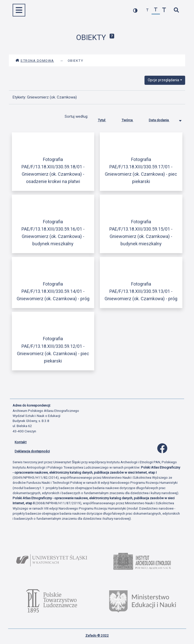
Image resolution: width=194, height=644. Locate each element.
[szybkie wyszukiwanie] (176, 10)
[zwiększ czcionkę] (164, 10)
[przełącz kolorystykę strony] (135, 10)
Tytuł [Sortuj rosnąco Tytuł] (106, 119)
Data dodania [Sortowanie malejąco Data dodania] (163, 119)
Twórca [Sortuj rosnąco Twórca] (131, 119)
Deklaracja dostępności (32, 451)
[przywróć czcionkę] (156, 10)
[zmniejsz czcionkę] (147, 10)
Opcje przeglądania (163, 80)
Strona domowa (35, 61)
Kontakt (21, 442)
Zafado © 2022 (97, 635)
